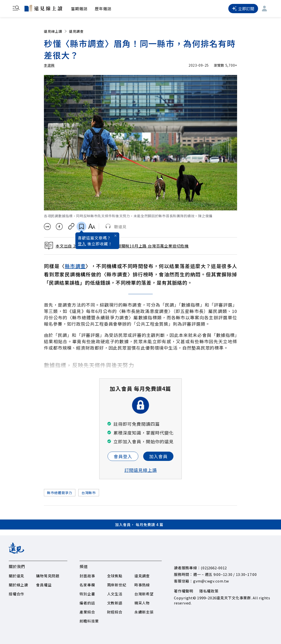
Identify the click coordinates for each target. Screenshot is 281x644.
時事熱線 (142, 585)
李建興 (49, 65)
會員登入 (123, 456)
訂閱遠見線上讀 (141, 470)
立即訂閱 (243, 9)
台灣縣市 (89, 493)
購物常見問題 (48, 576)
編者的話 (87, 603)
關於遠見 (16, 576)
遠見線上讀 (56, 31)
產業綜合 (87, 612)
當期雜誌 (79, 9)
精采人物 (142, 603)
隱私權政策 (209, 591)
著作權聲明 (184, 591)
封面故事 (87, 576)
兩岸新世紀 (117, 585)
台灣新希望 (144, 594)
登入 (82, 244)
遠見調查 (76, 31)
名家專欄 (87, 585)
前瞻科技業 (89, 621)
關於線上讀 (18, 585)
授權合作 (16, 594)
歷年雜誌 (103, 9)
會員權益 (44, 585)
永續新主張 (144, 612)
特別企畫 (87, 594)
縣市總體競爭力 (60, 493)
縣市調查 (75, 266)
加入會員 (158, 456)
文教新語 (115, 603)
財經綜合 (115, 612)
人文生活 (115, 594)
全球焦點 (115, 576)
